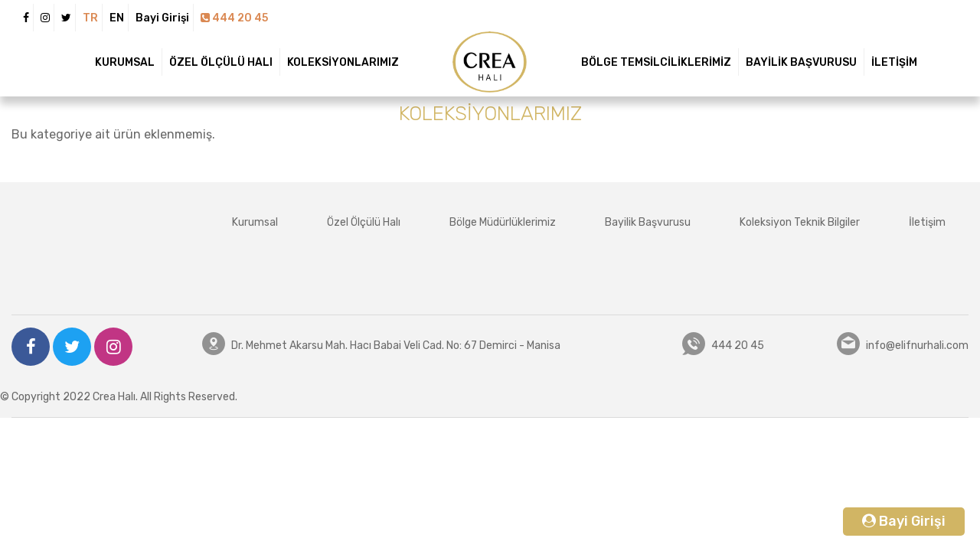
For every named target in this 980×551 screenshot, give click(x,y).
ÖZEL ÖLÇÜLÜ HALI (221, 62)
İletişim (927, 222)
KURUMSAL (125, 62)
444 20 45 (234, 18)
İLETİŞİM (894, 62)
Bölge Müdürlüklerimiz (503, 222)
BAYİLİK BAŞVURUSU (801, 62)
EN (117, 18)
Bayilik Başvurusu (648, 222)
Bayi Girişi (162, 18)
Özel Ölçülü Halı (364, 222)
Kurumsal (255, 222)
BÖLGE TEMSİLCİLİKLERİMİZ (656, 62)
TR (90, 18)
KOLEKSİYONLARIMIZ (343, 62)
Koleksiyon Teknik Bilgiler (800, 222)
